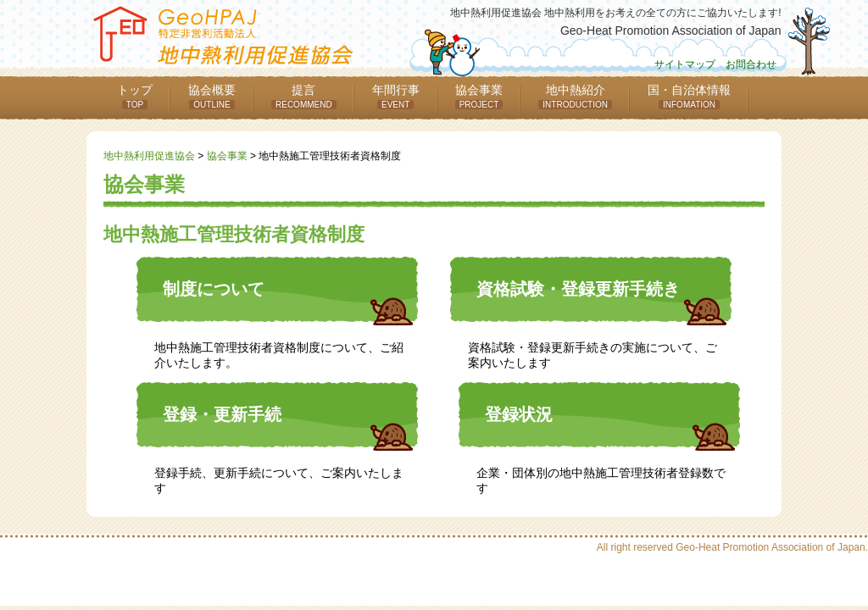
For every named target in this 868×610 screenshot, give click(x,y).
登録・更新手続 (222, 414)
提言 (304, 96)
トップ (135, 96)
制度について (214, 289)
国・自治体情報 (689, 96)
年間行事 (396, 96)
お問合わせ (751, 64)
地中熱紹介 (575, 96)
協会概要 (212, 96)
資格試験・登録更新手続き (578, 289)
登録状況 (519, 414)
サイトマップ (685, 64)
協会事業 (479, 96)
